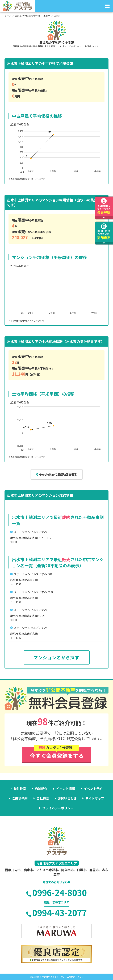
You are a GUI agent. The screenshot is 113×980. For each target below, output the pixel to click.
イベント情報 (66, 788)
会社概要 (43, 798)
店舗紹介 (41, 788)
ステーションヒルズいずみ (30, 532)
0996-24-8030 (56, 892)
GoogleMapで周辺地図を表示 (57, 474)
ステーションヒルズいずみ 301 (33, 574)
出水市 (47, 16)
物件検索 (20, 788)
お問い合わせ (67, 798)
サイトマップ (95, 798)
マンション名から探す (57, 657)
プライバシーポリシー (58, 808)
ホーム (8, 16)
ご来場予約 (20, 798)
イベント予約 (93, 788)
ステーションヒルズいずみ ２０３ (35, 592)
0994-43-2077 (56, 912)
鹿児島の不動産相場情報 (27, 16)
